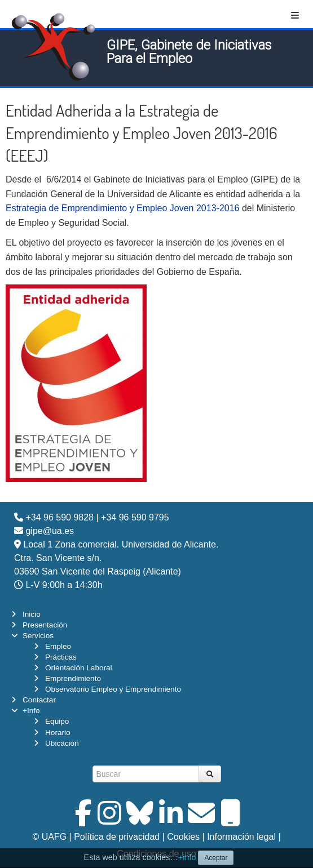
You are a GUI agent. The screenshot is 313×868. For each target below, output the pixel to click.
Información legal (241, 837)
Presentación (45, 625)
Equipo (57, 721)
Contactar (39, 700)
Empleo (58, 646)
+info (187, 857)
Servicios (38, 636)
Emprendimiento (73, 678)
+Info (31, 711)
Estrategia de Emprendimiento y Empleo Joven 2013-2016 (122, 208)
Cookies (183, 837)
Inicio (32, 614)
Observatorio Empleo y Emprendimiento (113, 689)
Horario (58, 733)
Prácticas (61, 657)
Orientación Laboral (79, 668)
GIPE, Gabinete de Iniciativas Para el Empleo (189, 52)
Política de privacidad (117, 837)
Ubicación (62, 743)
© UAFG (49, 837)
